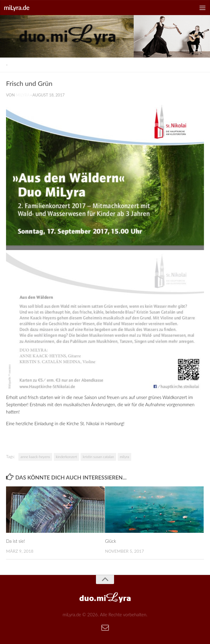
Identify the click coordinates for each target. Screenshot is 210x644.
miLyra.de (17, 7)
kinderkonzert (67, 457)
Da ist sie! (16, 541)
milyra (23, 95)
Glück (111, 541)
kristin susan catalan (98, 457)
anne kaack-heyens (35, 457)
